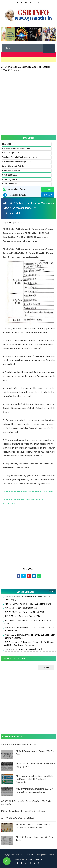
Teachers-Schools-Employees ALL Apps (20, 157)
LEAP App (7, 144)
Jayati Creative (35, 860)
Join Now (48, 189)
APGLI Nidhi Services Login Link (16, 162)
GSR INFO (31, 855)
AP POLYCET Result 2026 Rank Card (23, 650)
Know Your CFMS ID (11, 171)
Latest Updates (25, 592)
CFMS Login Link (10, 184)
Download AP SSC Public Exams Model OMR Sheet (28, 492)
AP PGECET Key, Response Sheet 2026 (25, 612)
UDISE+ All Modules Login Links (16, 148)
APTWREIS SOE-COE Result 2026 (18, 818)
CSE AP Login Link (10, 153)
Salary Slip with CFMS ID (13, 166)
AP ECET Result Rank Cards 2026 (22, 608)
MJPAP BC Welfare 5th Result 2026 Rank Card (28, 604)
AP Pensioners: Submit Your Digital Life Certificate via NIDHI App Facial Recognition (34, 779)
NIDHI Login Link (10, 179)
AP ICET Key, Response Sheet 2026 (23, 617)
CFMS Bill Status (10, 175)
